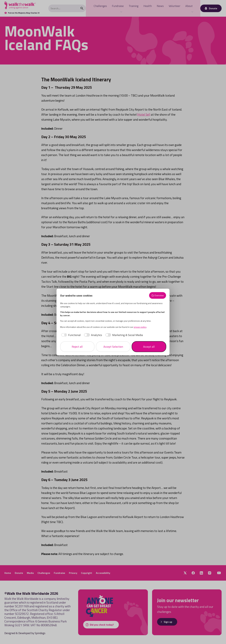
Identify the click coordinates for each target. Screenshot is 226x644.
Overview (157, 295)
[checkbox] (70, 335)
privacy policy (140, 327)
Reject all (77, 347)
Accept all (149, 347)
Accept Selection (113, 347)
